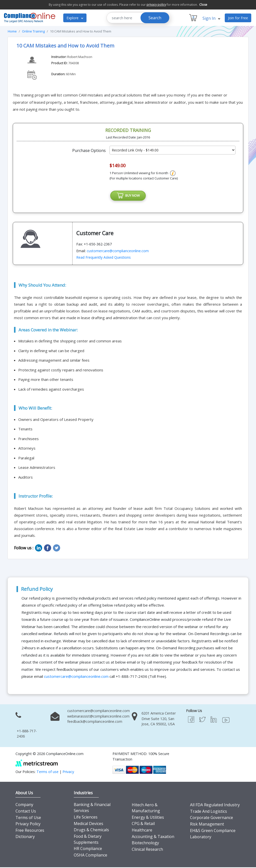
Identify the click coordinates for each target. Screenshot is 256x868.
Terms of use (47, 772)
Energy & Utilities (148, 818)
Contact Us (26, 812)
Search (155, 18)
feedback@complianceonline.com (95, 722)
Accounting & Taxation (153, 837)
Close (203, 5)
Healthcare (142, 831)
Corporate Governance (211, 819)
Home (12, 31)
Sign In (211, 18)
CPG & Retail (143, 825)
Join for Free (238, 18)
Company (24, 806)
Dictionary (25, 838)
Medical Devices (88, 824)
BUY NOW (128, 196)
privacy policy (156, 5)
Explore (75, 18)
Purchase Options (89, 150)
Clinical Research (147, 850)
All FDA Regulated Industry (215, 806)
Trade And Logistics (208, 812)
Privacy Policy (28, 825)
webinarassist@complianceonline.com (98, 717)
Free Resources (30, 831)
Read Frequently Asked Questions (103, 258)
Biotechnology (145, 844)
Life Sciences (86, 818)
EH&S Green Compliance (213, 831)
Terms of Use (28, 818)
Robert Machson (80, 57)
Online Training (33, 31)
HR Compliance (88, 850)
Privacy (68, 772)
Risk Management (207, 825)
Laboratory (201, 838)
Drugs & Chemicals (91, 831)
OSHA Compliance (90, 856)
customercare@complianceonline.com (118, 252)
